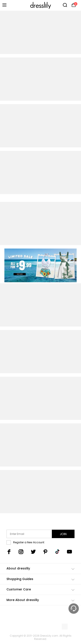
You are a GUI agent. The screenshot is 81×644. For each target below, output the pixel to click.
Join (63, 534)
